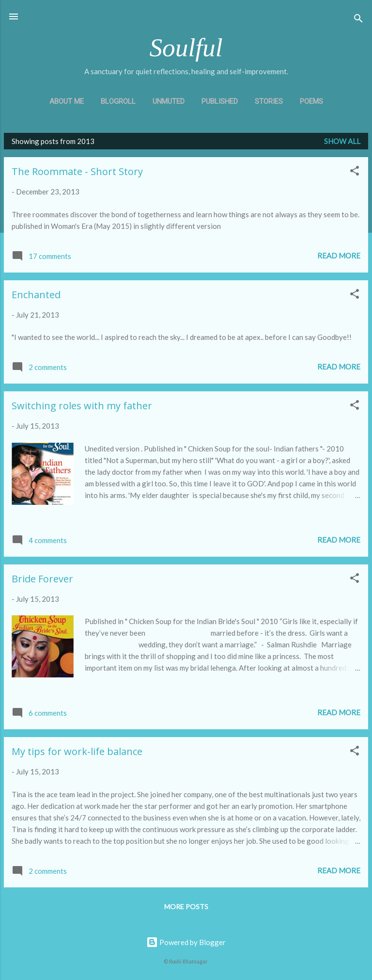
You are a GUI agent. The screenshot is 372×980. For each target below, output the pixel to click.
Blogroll (118, 101)
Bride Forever (42, 579)
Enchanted (36, 295)
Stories (269, 101)
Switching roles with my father (82, 406)
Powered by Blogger (186, 942)
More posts (186, 907)
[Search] (358, 20)
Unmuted (169, 101)
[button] (355, 172)
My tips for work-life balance (77, 751)
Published (220, 101)
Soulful (186, 48)
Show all (342, 141)
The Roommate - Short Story (77, 171)
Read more (339, 256)
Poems (311, 101)
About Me (67, 101)
